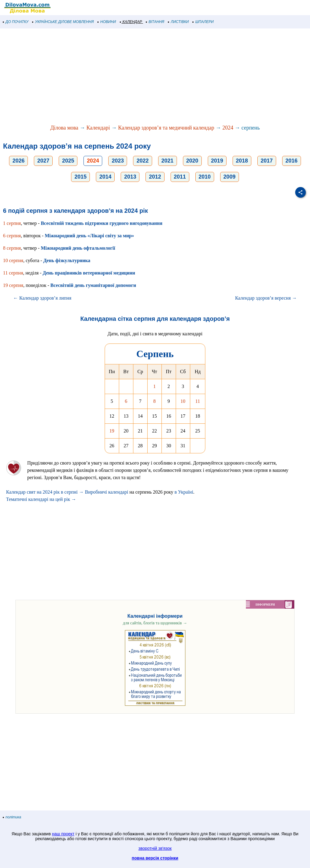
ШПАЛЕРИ (203, 22)
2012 (155, 177)
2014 (105, 177)
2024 (228, 128)
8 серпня (12, 248)
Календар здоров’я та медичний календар (166, 128)
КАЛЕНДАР (131, 22)
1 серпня (12, 223)
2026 (18, 161)
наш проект (63, 834)
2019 (217, 161)
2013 (130, 177)
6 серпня (12, 236)
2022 (142, 161)
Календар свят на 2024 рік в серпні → (45, 492)
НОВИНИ (107, 22)
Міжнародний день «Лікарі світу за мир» (89, 236)
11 (198, 401)
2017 (267, 161)
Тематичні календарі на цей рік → (41, 499)
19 (112, 431)
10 (183, 401)
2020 (192, 161)
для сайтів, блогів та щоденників (155, 623)
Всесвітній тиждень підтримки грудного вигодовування (102, 223)
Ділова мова (64, 128)
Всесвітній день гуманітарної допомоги (93, 285)
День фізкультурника (67, 260)
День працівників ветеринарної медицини (89, 273)
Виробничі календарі (107, 492)
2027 (43, 161)
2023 (118, 161)
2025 (68, 161)
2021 (168, 161)
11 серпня (13, 273)
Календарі (98, 128)
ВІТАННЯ (155, 22)
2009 (230, 177)
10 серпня (13, 260)
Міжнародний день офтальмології (78, 248)
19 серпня (13, 285)
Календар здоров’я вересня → (266, 298)
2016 (292, 161)
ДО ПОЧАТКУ (16, 22)
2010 (205, 177)
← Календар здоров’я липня (42, 298)
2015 (80, 177)
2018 (242, 161)
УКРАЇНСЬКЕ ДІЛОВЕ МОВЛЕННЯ (63, 22)
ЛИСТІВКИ (178, 22)
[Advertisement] (155, 77)
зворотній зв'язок (155, 848)
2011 (180, 177)
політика (12, 817)
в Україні (184, 492)
